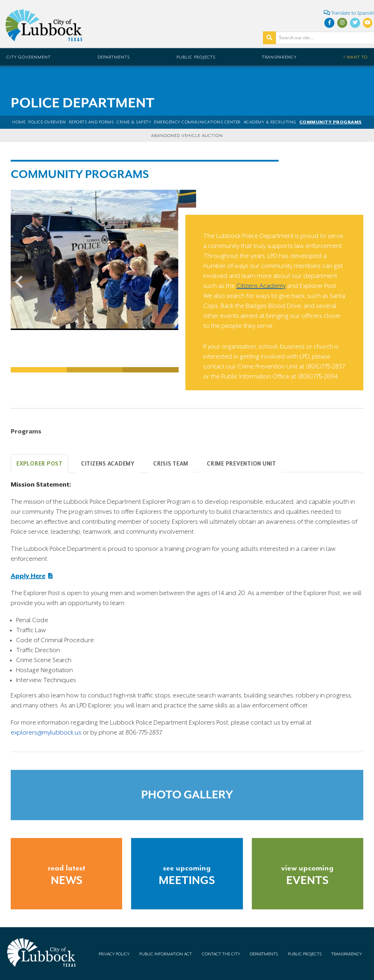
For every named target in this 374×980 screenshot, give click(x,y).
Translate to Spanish (349, 13)
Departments (114, 57)
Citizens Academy (261, 286)
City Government (29, 57)
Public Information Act (166, 954)
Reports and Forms (91, 122)
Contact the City (221, 954)
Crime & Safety (134, 122)
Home (19, 122)
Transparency (279, 57)
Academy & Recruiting (270, 122)
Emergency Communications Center (197, 122)
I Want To (356, 57)
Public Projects (196, 57)
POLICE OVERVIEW (47, 122)
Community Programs (331, 122)
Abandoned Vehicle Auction (187, 136)
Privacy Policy (114, 954)
